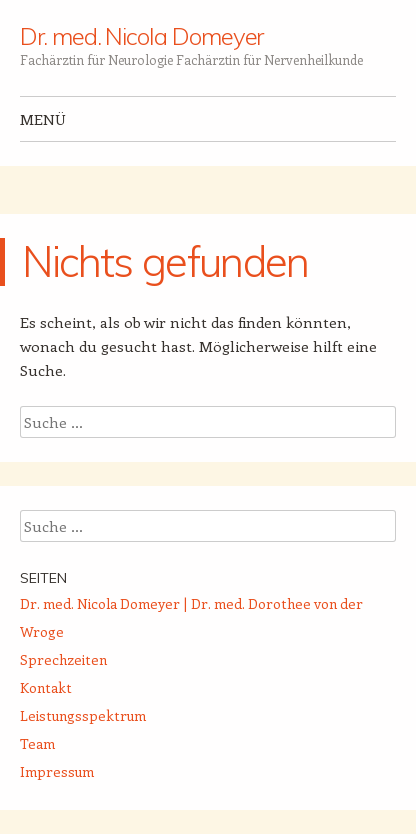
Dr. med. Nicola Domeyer (141, 36)
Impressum (57, 771)
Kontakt (46, 687)
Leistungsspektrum (83, 715)
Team (37, 743)
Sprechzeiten (63, 659)
